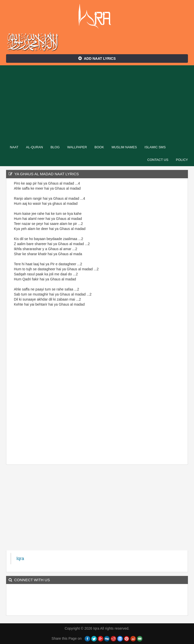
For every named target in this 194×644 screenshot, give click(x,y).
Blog (55, 147)
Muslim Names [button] (124, 147)
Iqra (97, 16)
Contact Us (158, 160)
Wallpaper (77, 147)
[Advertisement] (97, 103)
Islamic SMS (155, 147)
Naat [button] (14, 147)
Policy (182, 160)
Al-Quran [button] (34, 147)
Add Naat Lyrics (97, 58)
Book (99, 147)
